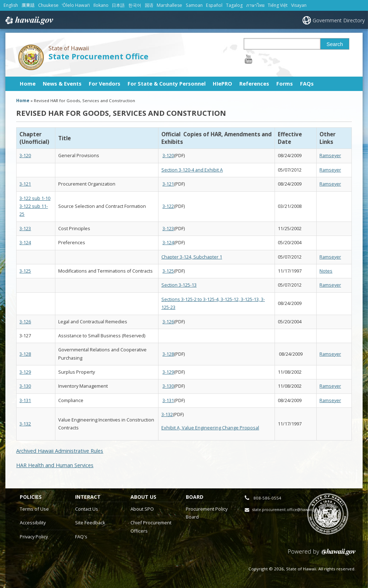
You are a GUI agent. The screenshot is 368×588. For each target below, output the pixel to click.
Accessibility (33, 523)
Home (28, 84)
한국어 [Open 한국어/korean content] (135, 5)
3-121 (25, 184)
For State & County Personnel (167, 84)
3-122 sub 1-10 (35, 198)
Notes (326, 271)
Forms (285, 84)
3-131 (25, 400)
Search (335, 44)
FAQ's (81, 537)
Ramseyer (330, 156)
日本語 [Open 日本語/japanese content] (118, 5)
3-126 (25, 322)
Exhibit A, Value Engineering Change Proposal (210, 428)
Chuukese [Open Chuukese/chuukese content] (48, 5)
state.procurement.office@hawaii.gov (286, 510)
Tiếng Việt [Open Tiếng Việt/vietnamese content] (278, 5)
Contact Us (87, 509)
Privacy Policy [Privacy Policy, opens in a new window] (34, 537)
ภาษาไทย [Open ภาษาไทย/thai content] (255, 5)
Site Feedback (90, 523)
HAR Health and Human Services (55, 465)
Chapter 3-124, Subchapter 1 (192, 257)
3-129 (25, 372)
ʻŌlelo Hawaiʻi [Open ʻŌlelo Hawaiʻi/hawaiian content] (76, 5)
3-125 (25, 271)
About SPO (142, 509)
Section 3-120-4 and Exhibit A (192, 170)
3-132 (25, 424)
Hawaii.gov (29, 20)
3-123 (25, 229)
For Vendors (105, 84)
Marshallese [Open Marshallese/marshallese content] (169, 5)
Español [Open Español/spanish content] (214, 5)
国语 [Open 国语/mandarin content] (149, 5)
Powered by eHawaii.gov (322, 555)
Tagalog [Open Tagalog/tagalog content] (234, 5)
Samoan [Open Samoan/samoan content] (194, 5)
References (254, 84)
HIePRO (222, 84)
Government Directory (339, 20)
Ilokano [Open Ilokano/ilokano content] (101, 5)
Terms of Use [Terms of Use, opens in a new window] (34, 509)
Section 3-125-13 (179, 285)
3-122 (168, 206)
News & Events (62, 84)
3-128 (25, 354)
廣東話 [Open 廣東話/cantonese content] (28, 5)
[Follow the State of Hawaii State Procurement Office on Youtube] (249, 59)
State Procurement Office (98, 56)
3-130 (25, 386)
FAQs (307, 84)
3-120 (25, 156)
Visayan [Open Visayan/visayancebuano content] (299, 5)
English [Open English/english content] (11, 5)
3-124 (25, 243)
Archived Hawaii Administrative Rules (60, 451)
